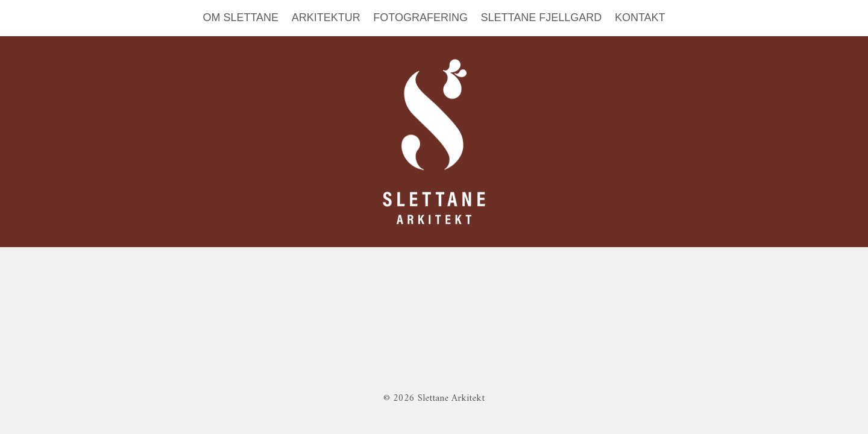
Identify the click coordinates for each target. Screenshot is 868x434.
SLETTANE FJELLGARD (542, 17)
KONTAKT (640, 17)
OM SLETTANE (241, 17)
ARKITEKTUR (326, 17)
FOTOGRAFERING (420, 17)
